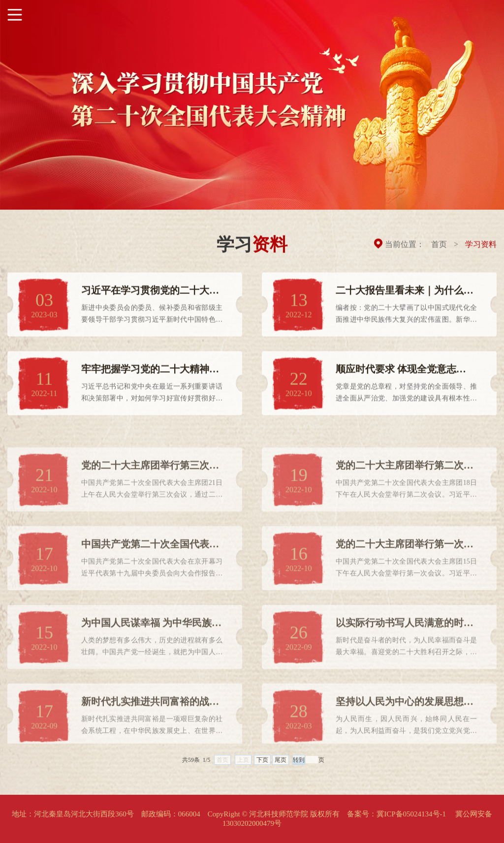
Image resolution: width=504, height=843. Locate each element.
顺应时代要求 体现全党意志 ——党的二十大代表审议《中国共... (405, 373)
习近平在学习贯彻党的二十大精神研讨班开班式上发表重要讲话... (150, 295)
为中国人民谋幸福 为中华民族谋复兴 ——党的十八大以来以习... (151, 640)
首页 (439, 245)
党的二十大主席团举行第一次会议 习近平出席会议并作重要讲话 (406, 561)
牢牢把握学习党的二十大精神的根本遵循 (150, 373)
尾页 (281, 766)
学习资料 (481, 245)
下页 (262, 766)
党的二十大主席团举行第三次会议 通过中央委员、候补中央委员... (150, 483)
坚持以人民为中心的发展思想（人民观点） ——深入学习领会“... (401, 719)
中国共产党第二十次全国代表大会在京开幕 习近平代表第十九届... (150, 561)
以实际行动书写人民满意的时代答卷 (405, 640)
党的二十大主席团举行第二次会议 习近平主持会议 (405, 483)
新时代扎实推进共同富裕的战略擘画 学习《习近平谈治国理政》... (150, 719)
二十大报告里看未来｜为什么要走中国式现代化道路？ (405, 295)
